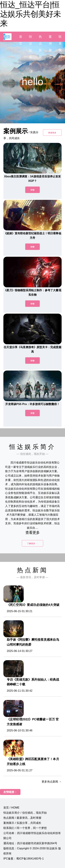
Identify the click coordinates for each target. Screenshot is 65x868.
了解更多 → (32, 543)
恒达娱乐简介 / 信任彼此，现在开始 (25, 813)
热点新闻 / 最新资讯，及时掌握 (22, 818)
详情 (32, 190)
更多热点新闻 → (52, 782)
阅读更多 (52, 133)
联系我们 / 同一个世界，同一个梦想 (25, 828)
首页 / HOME (11, 808)
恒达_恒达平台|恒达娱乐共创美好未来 (30, 14)
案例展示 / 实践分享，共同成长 (22, 823)
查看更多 (33, 533)
